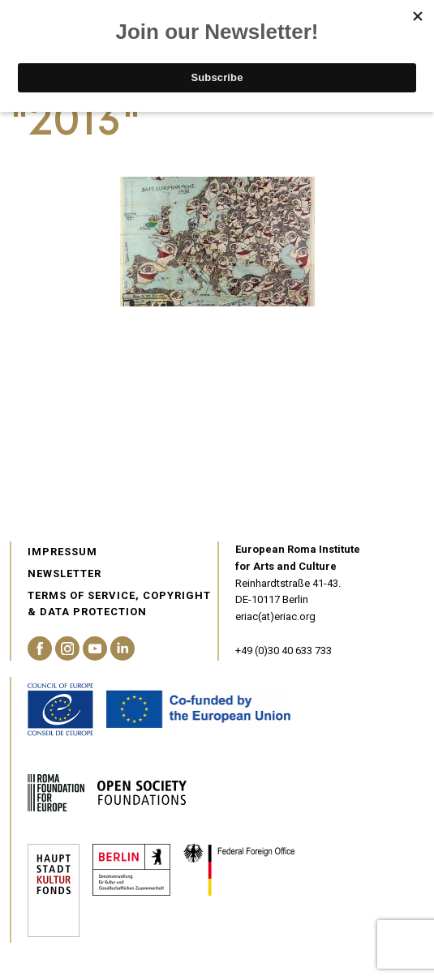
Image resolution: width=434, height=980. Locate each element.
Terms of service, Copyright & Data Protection (119, 604)
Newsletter (64, 573)
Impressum (62, 552)
